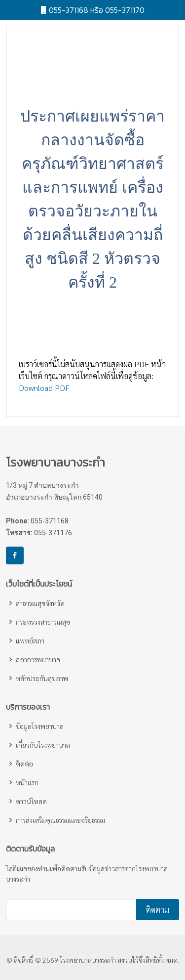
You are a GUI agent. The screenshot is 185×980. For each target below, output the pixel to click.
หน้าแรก (27, 782)
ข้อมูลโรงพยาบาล (40, 726)
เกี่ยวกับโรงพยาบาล (43, 745)
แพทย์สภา (30, 640)
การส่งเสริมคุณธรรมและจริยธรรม (60, 820)
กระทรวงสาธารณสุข (43, 622)
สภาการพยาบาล (38, 659)
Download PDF (44, 392)
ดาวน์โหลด (31, 801)
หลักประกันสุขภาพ (42, 678)
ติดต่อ (24, 764)
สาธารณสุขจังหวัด (40, 603)
